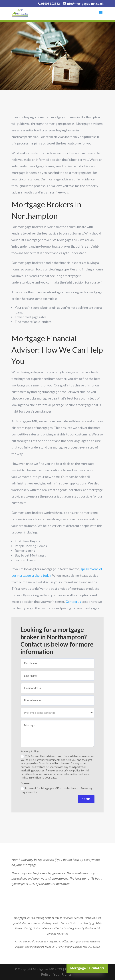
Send (86, 799)
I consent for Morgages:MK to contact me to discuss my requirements (57, 790)
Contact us (73, 602)
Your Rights (62, 974)
